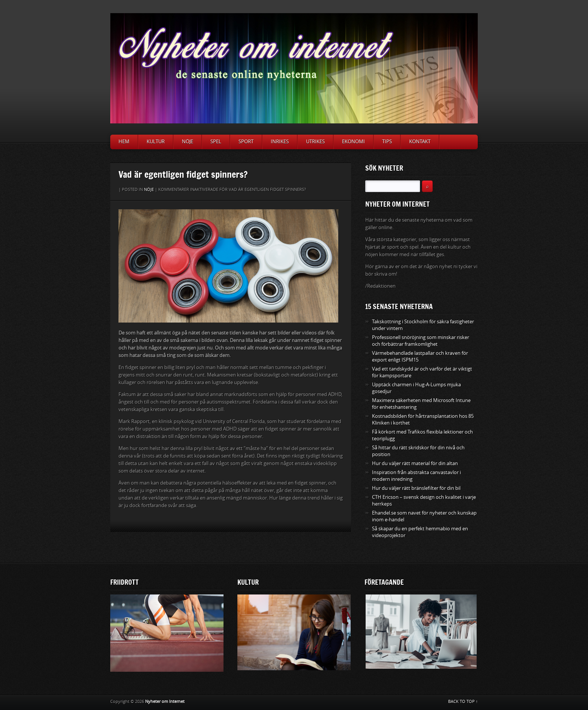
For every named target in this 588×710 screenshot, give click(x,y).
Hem (124, 142)
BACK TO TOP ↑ (463, 702)
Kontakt (420, 142)
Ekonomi (353, 142)
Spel (216, 142)
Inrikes (280, 142)
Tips (387, 142)
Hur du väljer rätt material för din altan (415, 463)
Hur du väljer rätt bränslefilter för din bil (416, 488)
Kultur (156, 142)
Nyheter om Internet (165, 702)
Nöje (187, 142)
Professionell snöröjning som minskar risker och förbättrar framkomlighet (421, 341)
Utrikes (315, 142)
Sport (246, 142)
